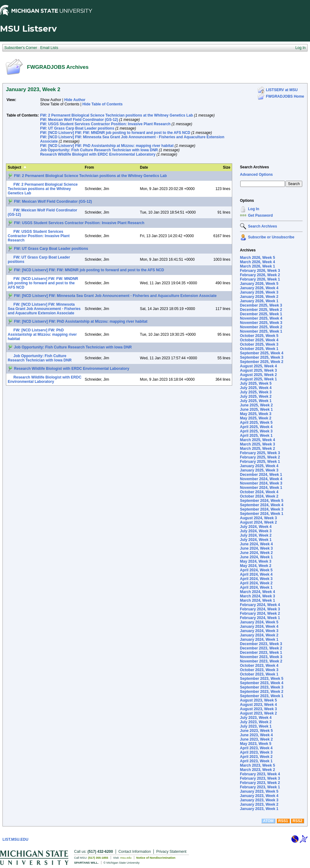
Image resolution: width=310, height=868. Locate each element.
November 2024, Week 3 (261, 483)
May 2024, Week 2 (256, 566)
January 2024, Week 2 (259, 635)
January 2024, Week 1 (259, 640)
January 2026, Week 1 (259, 301)
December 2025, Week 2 (261, 310)
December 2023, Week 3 (261, 644)
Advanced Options (256, 175)
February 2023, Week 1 (260, 787)
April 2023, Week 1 (256, 761)
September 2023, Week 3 (262, 687)
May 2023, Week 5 (256, 744)
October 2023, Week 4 (259, 666)
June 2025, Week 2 (256, 405)
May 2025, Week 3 (256, 414)
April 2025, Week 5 (256, 423)
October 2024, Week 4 (259, 492)
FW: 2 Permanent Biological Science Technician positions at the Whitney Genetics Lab (116, 115)
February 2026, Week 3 (260, 271)
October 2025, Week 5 (259, 336)
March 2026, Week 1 (257, 266)
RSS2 (297, 821)
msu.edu (126, 858)
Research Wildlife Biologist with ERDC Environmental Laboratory (98, 154)
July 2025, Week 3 (256, 392)
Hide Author (75, 100)
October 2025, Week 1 (259, 349)
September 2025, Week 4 (262, 353)
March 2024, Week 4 (257, 592)
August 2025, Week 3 (258, 370)
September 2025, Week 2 (262, 362)
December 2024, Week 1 (261, 475)
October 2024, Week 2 (259, 496)
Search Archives (255, 167)
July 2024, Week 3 (256, 531)
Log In (254, 209)
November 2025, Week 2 (261, 327)
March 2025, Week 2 (257, 449)
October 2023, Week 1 (259, 674)
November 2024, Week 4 (261, 479)
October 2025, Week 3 (259, 344)
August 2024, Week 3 (258, 518)
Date (144, 167)
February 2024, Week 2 (260, 613)
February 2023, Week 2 (260, 783)
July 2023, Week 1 (256, 726)
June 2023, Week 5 (256, 731)
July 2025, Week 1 (256, 401)
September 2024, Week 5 (262, 501)
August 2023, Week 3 (258, 709)
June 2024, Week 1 (256, 557)
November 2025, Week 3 (261, 323)
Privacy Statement (171, 852)
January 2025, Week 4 (259, 466)
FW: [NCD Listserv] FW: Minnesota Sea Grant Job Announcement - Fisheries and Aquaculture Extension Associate (115, 296)
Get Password (260, 215)
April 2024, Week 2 (256, 583)
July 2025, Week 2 (256, 396)
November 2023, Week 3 (261, 657)
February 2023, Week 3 (260, 778)
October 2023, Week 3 (259, 670)
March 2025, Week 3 (257, 444)
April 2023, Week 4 (256, 748)
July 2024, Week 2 (256, 535)
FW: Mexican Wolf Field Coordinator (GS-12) (79, 120)
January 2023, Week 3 (259, 800)
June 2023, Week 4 (256, 735)
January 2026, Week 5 (259, 284)
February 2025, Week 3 (260, 453)
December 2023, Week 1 (261, 653)
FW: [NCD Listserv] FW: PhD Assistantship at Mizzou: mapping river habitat (107, 146)
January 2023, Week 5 (259, 791)
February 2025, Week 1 (260, 462)
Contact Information (135, 852)
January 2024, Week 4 (259, 627)
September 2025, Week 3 (262, 357)
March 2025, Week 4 (257, 440)
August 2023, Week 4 (258, 705)
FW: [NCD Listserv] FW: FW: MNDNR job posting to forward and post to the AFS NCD (115, 133)
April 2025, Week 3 (256, 431)
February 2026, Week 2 (260, 275)
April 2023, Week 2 (256, 757)
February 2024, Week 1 (260, 618)
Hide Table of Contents (103, 104)
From (89, 167)
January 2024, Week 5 (259, 622)
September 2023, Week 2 (262, 692)
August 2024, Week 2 (258, 522)
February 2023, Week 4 (260, 774)
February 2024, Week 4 (260, 605)
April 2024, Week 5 (256, 570)
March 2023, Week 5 (257, 765)
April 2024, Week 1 (256, 587)
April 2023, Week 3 (256, 752)
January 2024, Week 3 (259, 631)
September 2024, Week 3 (262, 509)
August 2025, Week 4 (258, 366)
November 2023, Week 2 (261, 661)
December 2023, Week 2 (261, 648)
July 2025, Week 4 (256, 388)
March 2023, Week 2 (257, 770)
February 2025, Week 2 (260, 457)
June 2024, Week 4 (256, 544)
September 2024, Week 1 (262, 514)
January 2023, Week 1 (259, 809)
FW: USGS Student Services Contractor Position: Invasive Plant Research (105, 124)
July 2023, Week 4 (256, 718)
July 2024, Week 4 (256, 527)
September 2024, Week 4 (262, 505)
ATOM (268, 821)
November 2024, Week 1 (261, 488)
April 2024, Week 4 (256, 574)
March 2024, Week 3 (257, 596)
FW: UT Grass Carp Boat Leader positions (77, 128)
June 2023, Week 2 (256, 739)
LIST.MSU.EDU (15, 839)
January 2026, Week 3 (259, 292)
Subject (14, 167)
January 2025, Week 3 (259, 470)
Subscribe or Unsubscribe (271, 237)
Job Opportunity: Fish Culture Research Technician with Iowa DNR (99, 150)
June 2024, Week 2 (256, 553)
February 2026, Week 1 (260, 279)
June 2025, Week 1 (256, 410)
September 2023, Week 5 (262, 679)
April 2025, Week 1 (256, 436)
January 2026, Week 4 (259, 288)
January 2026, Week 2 (259, 297)
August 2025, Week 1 (258, 379)
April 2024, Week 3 (256, 579)
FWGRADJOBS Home (285, 96)
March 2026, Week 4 (257, 262)
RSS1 (283, 821)
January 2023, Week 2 (259, 804)
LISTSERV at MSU (282, 90)
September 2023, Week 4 (262, 683)
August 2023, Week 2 (258, 713)
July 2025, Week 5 (256, 383)
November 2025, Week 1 (261, 331)
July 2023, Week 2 (256, 722)
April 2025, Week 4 (256, 427)
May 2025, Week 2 (256, 418)
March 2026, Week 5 (257, 258)
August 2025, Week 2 (258, 375)
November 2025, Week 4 (261, 318)
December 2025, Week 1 (261, 314)
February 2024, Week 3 (260, 609)
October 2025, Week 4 (259, 340)
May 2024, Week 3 (256, 561)
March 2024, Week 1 (257, 600)
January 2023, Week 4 (259, 796)
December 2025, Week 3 (261, 305)
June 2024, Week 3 (256, 548)
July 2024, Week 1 (256, 540)
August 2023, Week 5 (258, 700)
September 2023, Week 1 (262, 696)
